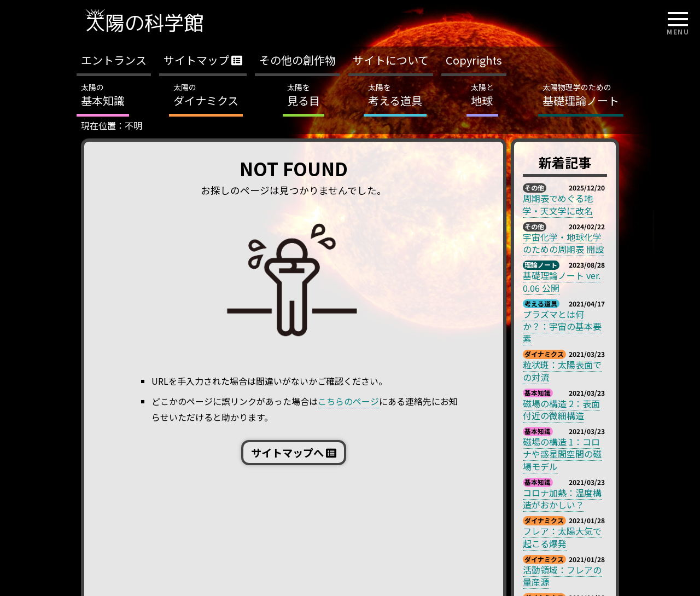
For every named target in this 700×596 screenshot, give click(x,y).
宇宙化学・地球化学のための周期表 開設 (563, 243)
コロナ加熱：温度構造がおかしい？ (562, 499)
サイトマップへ (294, 453)
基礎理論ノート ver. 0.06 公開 (562, 281)
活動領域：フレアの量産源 (562, 576)
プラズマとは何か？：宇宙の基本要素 (562, 326)
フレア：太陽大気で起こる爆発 (562, 537)
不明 (133, 125)
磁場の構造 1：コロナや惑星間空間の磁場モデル (562, 454)
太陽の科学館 (144, 23)
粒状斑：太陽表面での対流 (562, 371)
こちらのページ (348, 401)
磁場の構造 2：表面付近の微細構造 (561, 409)
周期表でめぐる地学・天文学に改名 (558, 204)
